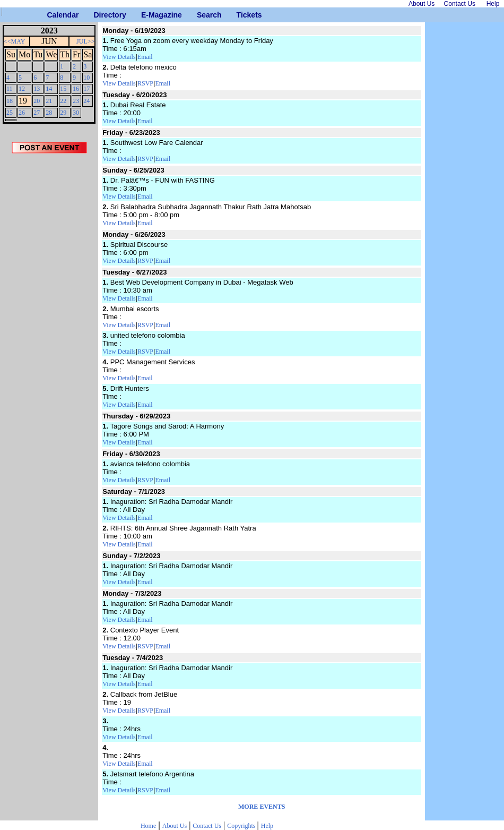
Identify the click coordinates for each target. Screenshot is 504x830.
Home (148, 826)
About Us (175, 826)
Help (267, 826)
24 (86, 101)
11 (10, 89)
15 (63, 89)
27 (37, 113)
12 (22, 89)
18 (10, 101)
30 (76, 113)
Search (201, 15)
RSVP (145, 83)
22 (63, 101)
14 (49, 89)
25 (10, 113)
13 (37, 89)
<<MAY (14, 41)
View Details (119, 57)
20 (37, 101)
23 (76, 101)
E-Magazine (145, 15)
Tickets (241, 15)
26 (22, 113)
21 (49, 101)
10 (86, 78)
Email (145, 57)
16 (76, 89)
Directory (97, 15)
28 (49, 113)
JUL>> (85, 41)
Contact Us (207, 826)
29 (63, 113)
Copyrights (242, 826)
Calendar (51, 15)
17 (86, 89)
